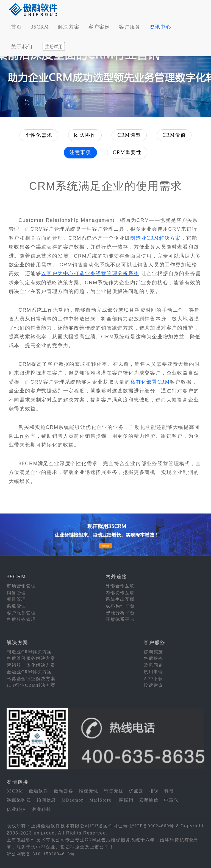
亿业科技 (16, 809)
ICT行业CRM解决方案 (31, 685)
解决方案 (69, 27)
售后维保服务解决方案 (31, 658)
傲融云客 (64, 791)
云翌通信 (149, 800)
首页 (16, 27)
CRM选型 (129, 135)
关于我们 (22, 47)
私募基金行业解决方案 (31, 679)
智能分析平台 (120, 613)
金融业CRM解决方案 (29, 672)
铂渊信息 (46, 800)
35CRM (40, 27)
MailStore (100, 800)
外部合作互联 (120, 586)
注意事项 (80, 152)
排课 (154, 791)
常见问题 (153, 665)
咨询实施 (153, 652)
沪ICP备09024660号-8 (154, 826)
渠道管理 (16, 606)
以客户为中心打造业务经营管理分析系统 (90, 273)
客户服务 (130, 27)
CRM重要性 (127, 152)
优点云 (136, 791)
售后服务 (153, 658)
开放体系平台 (120, 619)
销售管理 (16, 593)
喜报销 (126, 800)
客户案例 (99, 27)
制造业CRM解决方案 (156, 238)
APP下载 (153, 679)
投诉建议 (153, 685)
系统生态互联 (120, 599)
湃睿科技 (41, 809)
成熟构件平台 (120, 606)
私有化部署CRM (150, 382)
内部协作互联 (120, 593)
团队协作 (85, 135)
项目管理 (16, 599)
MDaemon (73, 800)
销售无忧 (114, 791)
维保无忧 (89, 791)
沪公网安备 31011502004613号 (41, 854)
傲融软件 (39, 791)
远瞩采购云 (19, 800)
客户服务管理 (21, 613)
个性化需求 (39, 135)
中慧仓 (171, 800)
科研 (169, 791)
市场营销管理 (21, 586)
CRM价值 (174, 135)
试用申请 (153, 672)
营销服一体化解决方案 (31, 665)
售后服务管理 (21, 619)
